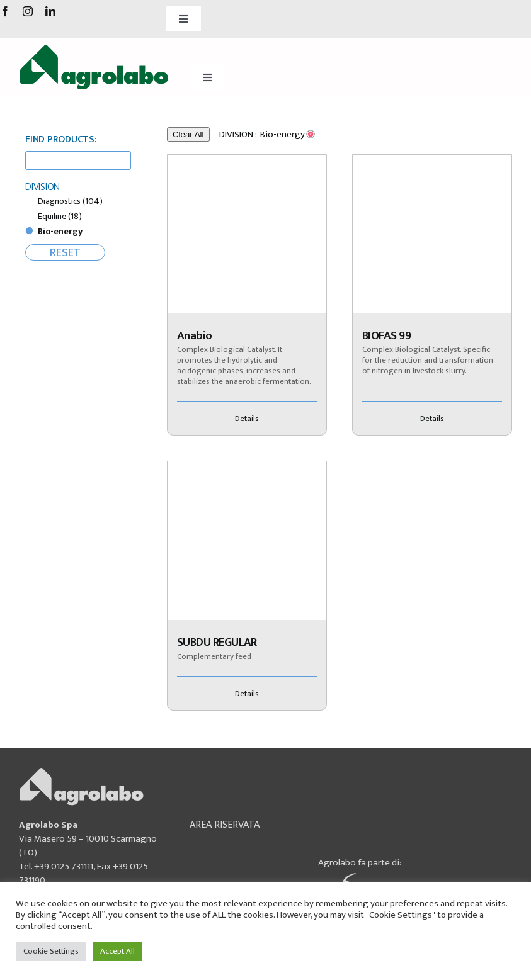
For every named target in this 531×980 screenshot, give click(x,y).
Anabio (195, 336)
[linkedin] (50, 11)
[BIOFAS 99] (432, 234)
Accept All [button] (117, 951)
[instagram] (28, 11)
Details (247, 419)
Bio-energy (60, 231)
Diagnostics (70, 201)
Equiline (60, 216)
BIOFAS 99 (386, 336)
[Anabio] (247, 234)
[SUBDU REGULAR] (247, 541)
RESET (65, 252)
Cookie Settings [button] (51, 951)
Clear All (188, 134)
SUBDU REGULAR (217, 642)
